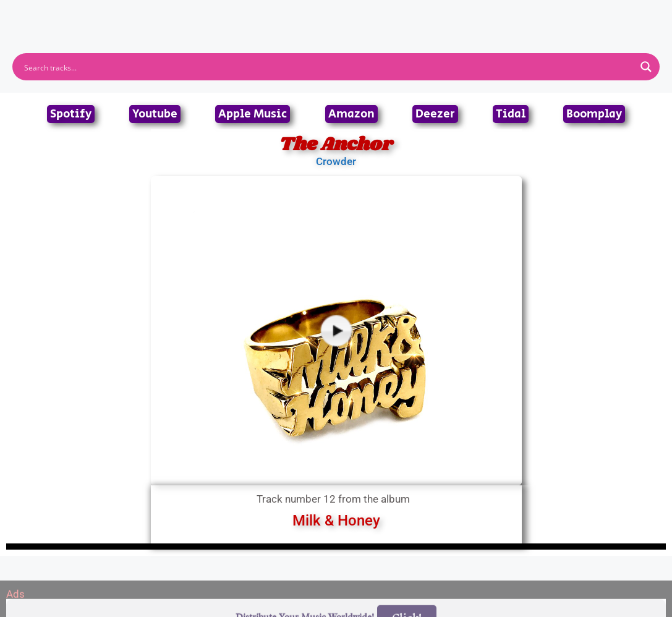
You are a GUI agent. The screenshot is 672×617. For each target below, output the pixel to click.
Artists (224, 15)
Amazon (351, 114)
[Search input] (328, 67)
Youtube (155, 114)
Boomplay (594, 114)
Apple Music (253, 114)
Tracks (340, 15)
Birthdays (488, 15)
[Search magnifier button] (646, 67)
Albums (282, 15)
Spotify (71, 114)
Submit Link (408, 15)
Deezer (435, 114)
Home (171, 15)
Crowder (336, 161)
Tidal (511, 114)
